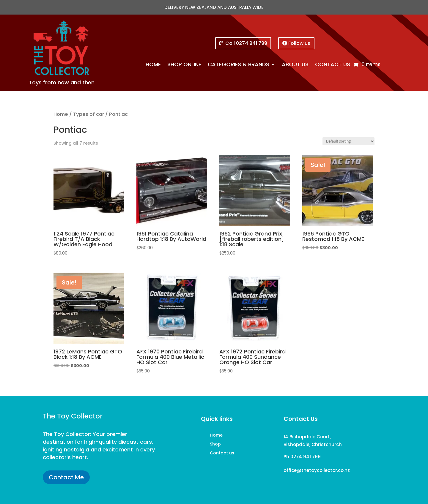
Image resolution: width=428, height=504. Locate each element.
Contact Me (66, 477)
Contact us (333, 65)
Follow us (299, 43)
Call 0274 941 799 (246, 43)
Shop (215, 444)
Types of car (89, 114)
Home (153, 65)
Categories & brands (239, 65)
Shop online (184, 65)
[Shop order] (348, 141)
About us (295, 65)
